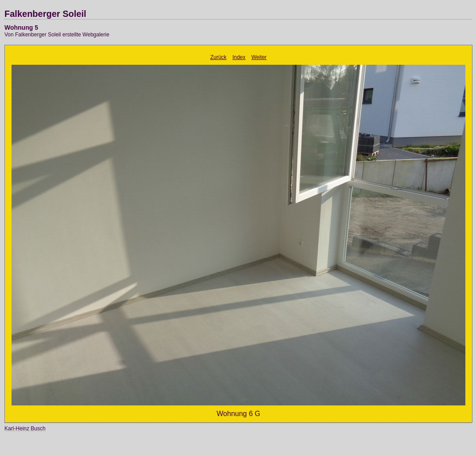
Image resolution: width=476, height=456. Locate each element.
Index (239, 57)
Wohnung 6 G (238, 414)
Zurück (218, 57)
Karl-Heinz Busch (25, 428)
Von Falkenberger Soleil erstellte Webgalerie (57, 35)
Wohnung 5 (21, 28)
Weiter (259, 57)
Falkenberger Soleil (45, 14)
